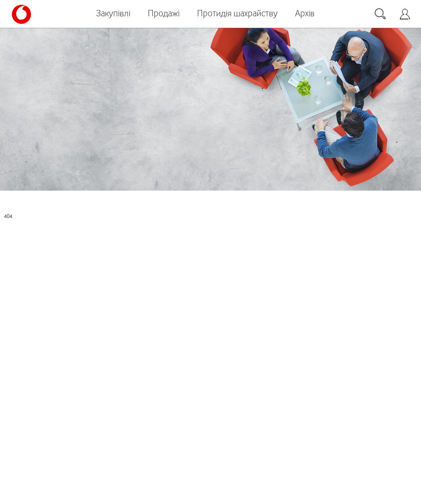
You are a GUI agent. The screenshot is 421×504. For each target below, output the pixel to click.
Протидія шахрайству (237, 13)
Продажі (164, 13)
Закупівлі (113, 13)
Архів (305, 13)
